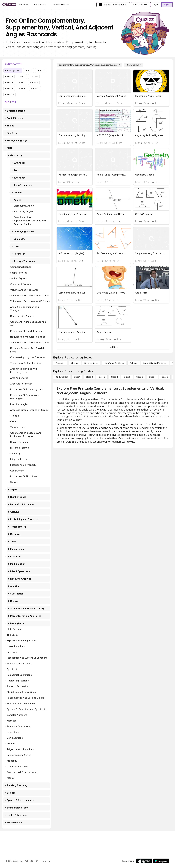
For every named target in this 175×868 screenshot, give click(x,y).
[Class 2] (89, 377)
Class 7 (21, 83)
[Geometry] (60, 363)
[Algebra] (75, 363)
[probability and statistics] (155, 363)
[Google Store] (161, 861)
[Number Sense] (91, 363)
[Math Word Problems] (114, 363)
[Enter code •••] (140, 5)
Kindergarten (13, 71)
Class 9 (9, 89)
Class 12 (9, 95)
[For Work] (24, 5)
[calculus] (134, 363)
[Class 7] (152, 377)
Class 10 (22, 89)
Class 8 (34, 83)
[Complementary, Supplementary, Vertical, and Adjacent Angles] (89, 65)
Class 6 (9, 83)
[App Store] (144, 861)
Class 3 (9, 77)
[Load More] (113, 347)
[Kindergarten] (134, 65)
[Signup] (167, 5)
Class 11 (35, 89)
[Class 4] (114, 377)
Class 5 (34, 77)
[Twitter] (27, 861)
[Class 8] (165, 377)
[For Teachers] (40, 5)
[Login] (155, 5)
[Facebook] (32, 861)
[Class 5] (127, 377)
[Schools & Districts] (60, 5)
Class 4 (21, 77)
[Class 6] (140, 377)
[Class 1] (77, 377)
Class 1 (28, 71)
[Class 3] (102, 377)
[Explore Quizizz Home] (9, 5)
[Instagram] (37, 861)
